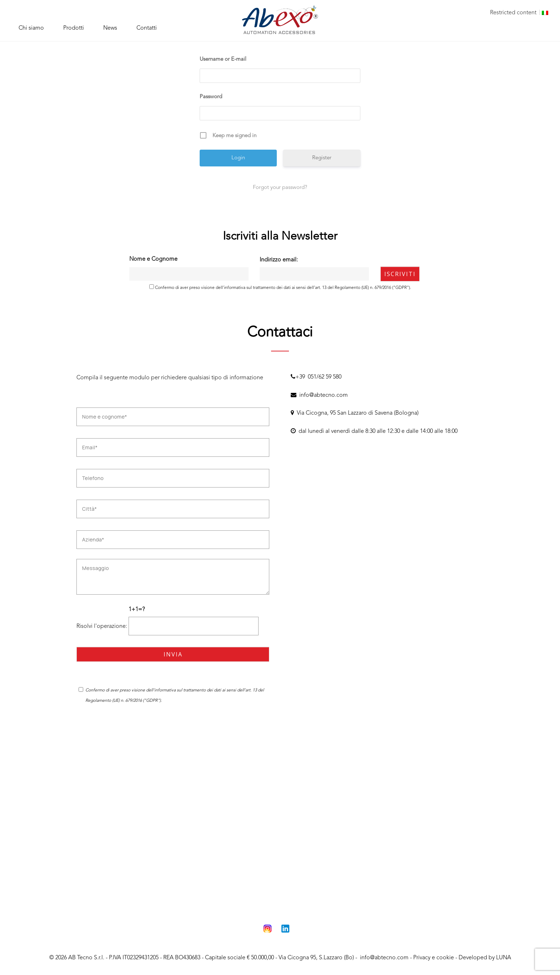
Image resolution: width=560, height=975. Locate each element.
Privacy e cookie (434, 958)
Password (211, 97)
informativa (235, 288)
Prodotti (74, 28)
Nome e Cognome (153, 259)
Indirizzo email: (314, 269)
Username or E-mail (223, 59)
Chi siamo (31, 28)
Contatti (147, 28)
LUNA (504, 958)
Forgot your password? (280, 188)
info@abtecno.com (319, 395)
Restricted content (513, 13)
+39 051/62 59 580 (316, 377)
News (110, 28)
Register (322, 158)
